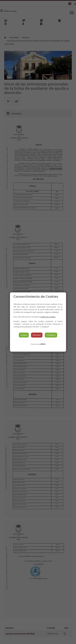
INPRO (43, 344)
